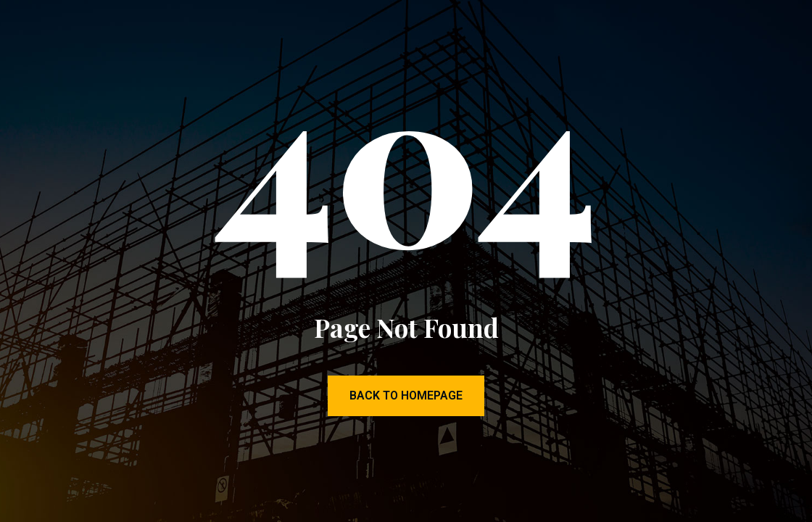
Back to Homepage (406, 395)
